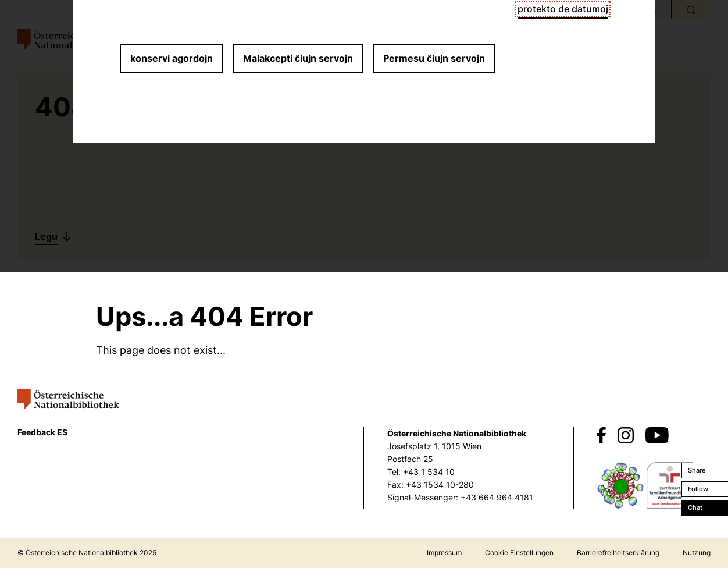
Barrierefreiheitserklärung (618, 553)
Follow (698, 489)
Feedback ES (42, 432)
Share (697, 470)
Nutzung (697, 553)
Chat (695, 507)
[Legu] (54, 237)
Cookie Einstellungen (519, 553)
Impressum (444, 553)
